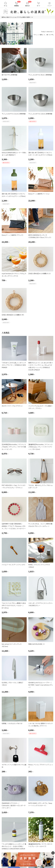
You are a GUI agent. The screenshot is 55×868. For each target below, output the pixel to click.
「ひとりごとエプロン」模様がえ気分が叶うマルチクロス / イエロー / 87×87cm (14, 606)
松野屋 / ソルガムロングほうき (12, 723)
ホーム (6, 6)
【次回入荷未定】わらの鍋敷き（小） (40, 273)
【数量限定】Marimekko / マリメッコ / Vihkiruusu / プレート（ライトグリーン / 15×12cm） (40, 447)
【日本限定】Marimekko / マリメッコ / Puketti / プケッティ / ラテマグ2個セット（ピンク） (14, 447)
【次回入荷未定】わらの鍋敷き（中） (13, 315)
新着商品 (16, 6)
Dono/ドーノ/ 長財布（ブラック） (13, 235)
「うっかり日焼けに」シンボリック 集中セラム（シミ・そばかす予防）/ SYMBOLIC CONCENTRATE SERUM (14, 846)
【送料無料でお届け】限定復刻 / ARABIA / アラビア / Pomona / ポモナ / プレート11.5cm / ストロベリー (14, 526)
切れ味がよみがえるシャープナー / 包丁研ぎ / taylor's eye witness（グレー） (41, 685)
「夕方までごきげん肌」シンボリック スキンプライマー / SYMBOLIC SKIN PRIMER (14, 365)
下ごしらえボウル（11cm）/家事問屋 (14, 114)
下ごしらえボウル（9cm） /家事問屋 (40, 75)
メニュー (50, 6)
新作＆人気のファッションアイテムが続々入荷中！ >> (17, 17)
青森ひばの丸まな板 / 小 (36, 644)
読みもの (27, 6)
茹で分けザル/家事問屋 (10, 75)
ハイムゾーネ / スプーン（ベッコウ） (13, 565)
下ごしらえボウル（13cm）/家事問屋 (40, 114)
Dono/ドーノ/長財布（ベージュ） (39, 194)
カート (39, 6)
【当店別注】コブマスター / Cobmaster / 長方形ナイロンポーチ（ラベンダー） (14, 806)
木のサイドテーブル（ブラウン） (12, 406)
